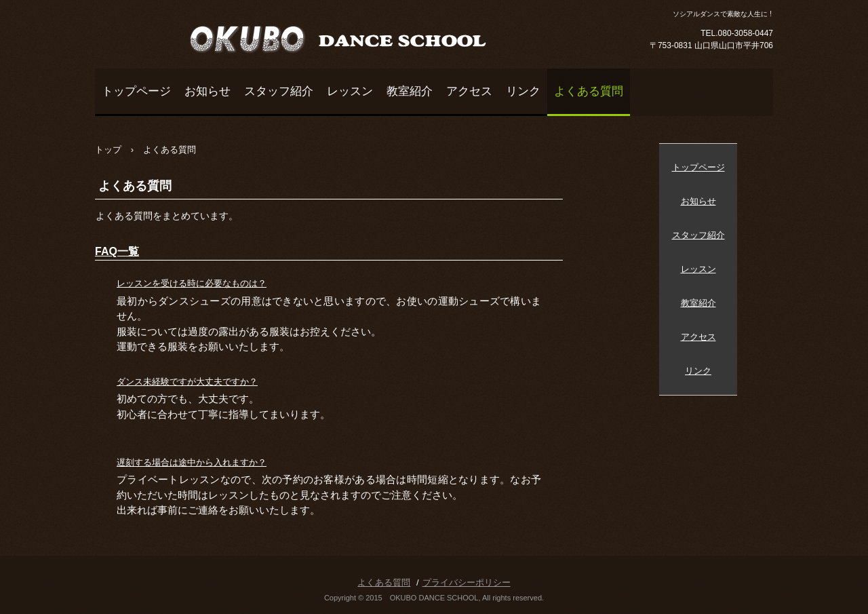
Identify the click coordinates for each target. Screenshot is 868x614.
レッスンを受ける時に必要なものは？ (192, 283)
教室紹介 (410, 91)
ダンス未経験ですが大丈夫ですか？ (187, 382)
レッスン (350, 91)
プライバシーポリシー (467, 582)
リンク (523, 91)
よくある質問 (589, 91)
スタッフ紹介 (279, 91)
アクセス (469, 91)
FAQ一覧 (117, 251)
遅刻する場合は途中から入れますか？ (192, 462)
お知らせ (208, 91)
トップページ (136, 91)
